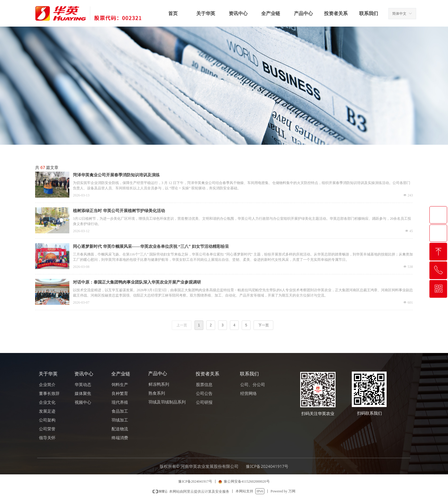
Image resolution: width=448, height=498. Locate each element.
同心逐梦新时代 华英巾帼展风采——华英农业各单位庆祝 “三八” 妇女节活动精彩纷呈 (151, 246)
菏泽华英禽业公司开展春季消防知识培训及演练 (116, 175)
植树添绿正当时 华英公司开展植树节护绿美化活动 (119, 211)
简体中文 (399, 14)
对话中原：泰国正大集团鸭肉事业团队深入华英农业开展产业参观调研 (137, 282)
